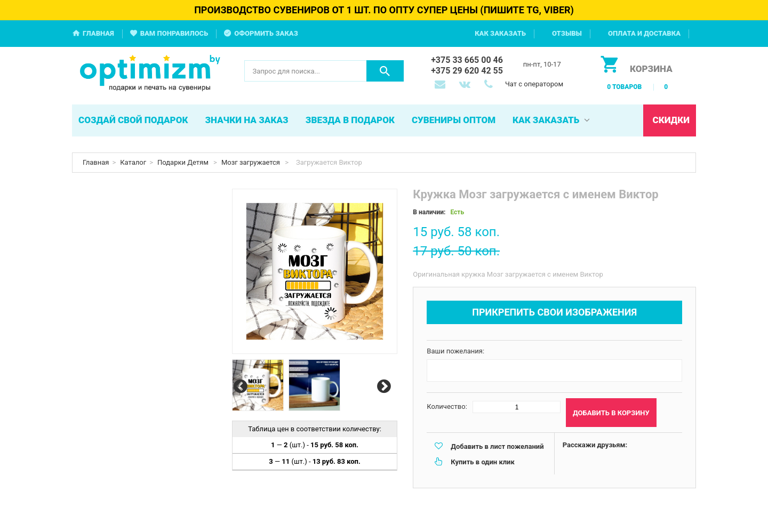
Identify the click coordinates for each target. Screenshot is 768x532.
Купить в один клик (482, 462)
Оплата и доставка (644, 33)
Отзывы (567, 33)
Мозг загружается (251, 162)
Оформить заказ (266, 33)
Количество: (447, 406)
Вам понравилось (174, 33)
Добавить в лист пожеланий (497, 446)
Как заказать (500, 33)
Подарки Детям (184, 162)
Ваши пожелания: (455, 351)
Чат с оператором (534, 84)
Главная (98, 33)
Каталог (133, 162)
